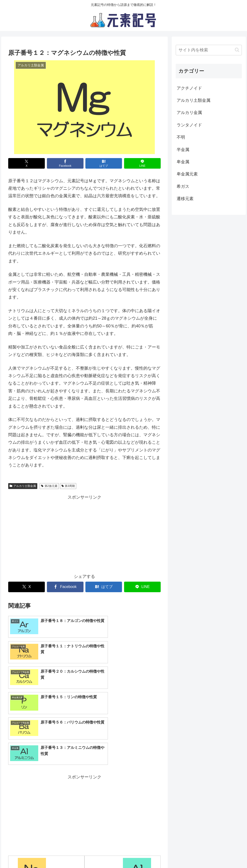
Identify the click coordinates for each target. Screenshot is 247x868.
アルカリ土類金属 (23, 486)
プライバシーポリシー (92, 853)
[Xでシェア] (27, 163)
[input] (209, 50)
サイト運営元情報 (130, 853)
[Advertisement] (84, 534)
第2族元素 (49, 486)
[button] (237, 50)
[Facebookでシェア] (65, 163)
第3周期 (68, 486)
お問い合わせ (162, 853)
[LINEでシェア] (142, 163)
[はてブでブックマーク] (104, 163)
